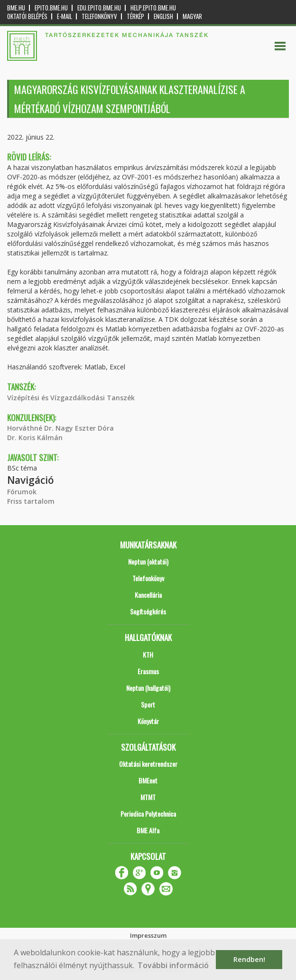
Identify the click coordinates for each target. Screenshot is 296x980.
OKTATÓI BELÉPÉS (27, 16)
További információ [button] (173, 965)
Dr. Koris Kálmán (35, 438)
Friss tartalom (31, 501)
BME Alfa (148, 830)
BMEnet (148, 780)
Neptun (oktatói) (148, 561)
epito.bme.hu (51, 8)
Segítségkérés (148, 611)
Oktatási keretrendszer (148, 764)
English (163, 16)
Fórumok (22, 492)
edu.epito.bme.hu (99, 8)
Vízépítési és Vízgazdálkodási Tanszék (71, 398)
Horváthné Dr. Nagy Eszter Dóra (60, 428)
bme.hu (16, 8)
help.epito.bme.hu (153, 8)
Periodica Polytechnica (148, 814)
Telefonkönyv (99, 16)
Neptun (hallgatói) (148, 688)
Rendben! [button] (249, 959)
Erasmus (148, 671)
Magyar (192, 16)
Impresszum (148, 935)
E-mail (65, 16)
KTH (148, 655)
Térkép (135, 16)
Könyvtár (148, 721)
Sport (148, 704)
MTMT (148, 797)
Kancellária (148, 595)
